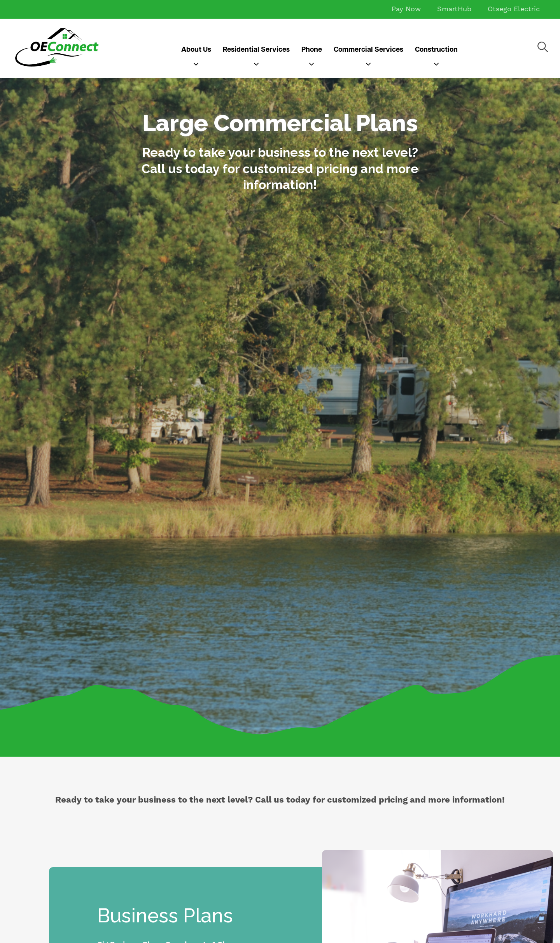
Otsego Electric (514, 9)
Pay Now (406, 9)
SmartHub (454, 9)
